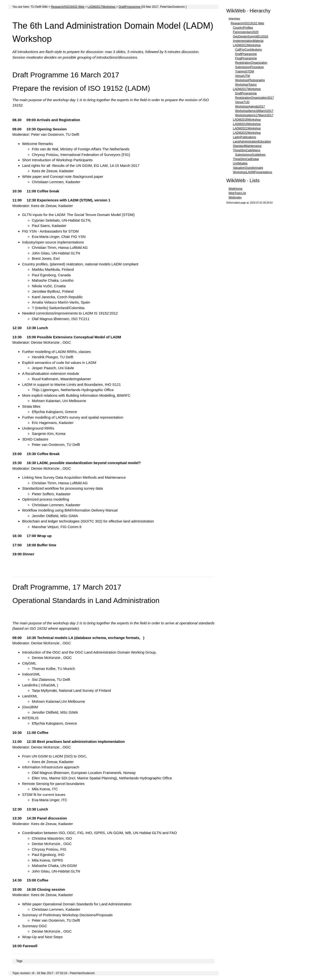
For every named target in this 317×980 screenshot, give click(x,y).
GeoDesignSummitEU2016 (250, 36)
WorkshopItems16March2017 (254, 111)
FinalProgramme (246, 58)
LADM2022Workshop (247, 133)
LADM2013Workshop (247, 45)
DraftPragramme (246, 54)
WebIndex (235, 198)
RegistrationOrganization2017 (255, 98)
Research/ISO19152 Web (68, 7)
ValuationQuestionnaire (248, 168)
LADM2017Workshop (102, 7)
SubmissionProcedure (249, 67)
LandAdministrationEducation (252, 142)
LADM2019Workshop (247, 124)
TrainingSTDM (245, 72)
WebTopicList (237, 193)
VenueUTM (242, 76)
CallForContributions (248, 50)
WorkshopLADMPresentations (253, 172)
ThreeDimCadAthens (247, 150)
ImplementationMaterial (248, 41)
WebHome (235, 189)
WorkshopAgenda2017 (250, 107)
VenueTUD (242, 102)
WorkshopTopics (246, 85)
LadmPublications (245, 137)
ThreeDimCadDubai (246, 159)
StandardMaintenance (247, 146)
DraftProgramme (130, 7)
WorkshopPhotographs (250, 80)
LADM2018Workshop (247, 120)
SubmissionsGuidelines (250, 155)
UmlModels (240, 163)
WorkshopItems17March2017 (254, 115)
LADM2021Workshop (247, 128)
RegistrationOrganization (251, 63)
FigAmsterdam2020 (246, 32)
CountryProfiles (243, 28)
